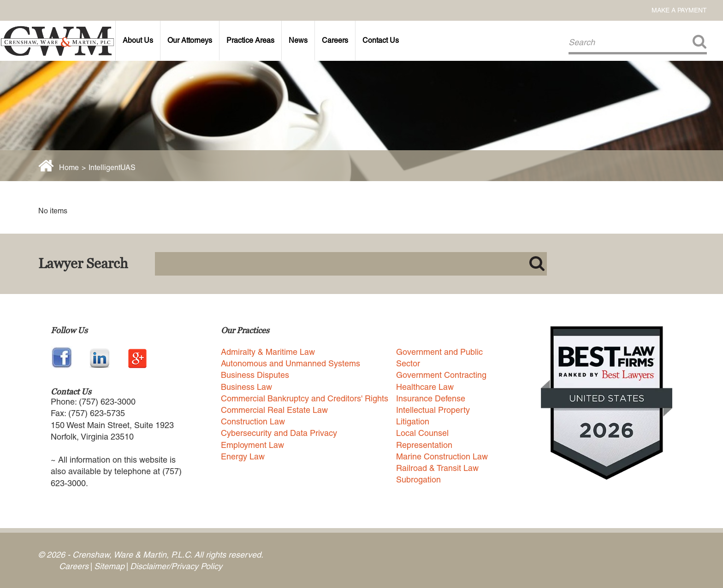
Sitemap (109, 566)
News (298, 40)
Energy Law (243, 456)
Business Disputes (255, 375)
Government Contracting (441, 375)
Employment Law (252, 445)
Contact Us (381, 40)
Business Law (246, 387)
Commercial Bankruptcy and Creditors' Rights (305, 398)
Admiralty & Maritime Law (268, 352)
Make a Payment (679, 10)
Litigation (413, 421)
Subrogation (418, 479)
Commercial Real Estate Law (274, 410)
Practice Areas (250, 40)
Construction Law (253, 421)
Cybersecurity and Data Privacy (279, 433)
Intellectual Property (433, 410)
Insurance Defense (431, 398)
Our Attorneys (190, 40)
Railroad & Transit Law (437, 468)
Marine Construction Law (442, 456)
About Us (138, 40)
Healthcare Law (425, 387)
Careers (335, 40)
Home (69, 168)
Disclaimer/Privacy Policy (176, 566)
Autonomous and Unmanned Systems (290, 363)
